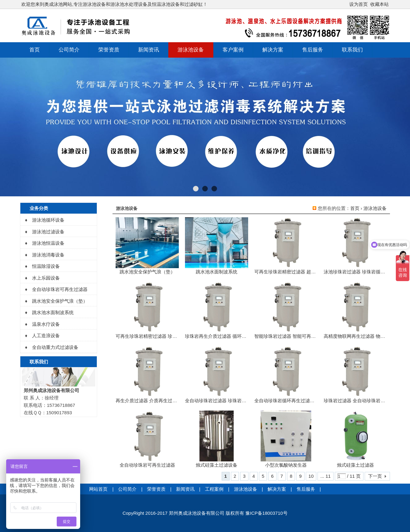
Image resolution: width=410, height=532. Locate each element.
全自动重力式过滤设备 (55, 347)
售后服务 (313, 50)
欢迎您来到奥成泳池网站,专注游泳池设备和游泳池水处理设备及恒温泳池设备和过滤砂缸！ (114, 4)
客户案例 (233, 50)
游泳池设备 (191, 50)
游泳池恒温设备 (48, 243)
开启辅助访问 (346, 4)
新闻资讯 (149, 50)
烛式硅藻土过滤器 (355, 465)
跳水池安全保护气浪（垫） (147, 272)
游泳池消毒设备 (48, 255)
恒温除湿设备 (46, 266)
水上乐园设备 (46, 278)
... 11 (325, 476)
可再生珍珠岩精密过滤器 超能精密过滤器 (297, 272)
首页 (35, 50)
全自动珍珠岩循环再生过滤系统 (287, 401)
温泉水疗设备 (46, 324)
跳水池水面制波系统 (217, 272)
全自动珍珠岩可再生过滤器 (147, 465)
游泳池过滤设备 (48, 232)
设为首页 (359, 4)
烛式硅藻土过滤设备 (217, 465)
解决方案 (273, 50)
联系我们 (352, 50)
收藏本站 (379, 4)
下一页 (375, 476)
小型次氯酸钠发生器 (286, 465)
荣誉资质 (109, 50)
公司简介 (69, 50)
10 (311, 476)
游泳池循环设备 (48, 220)
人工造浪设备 (46, 336)
